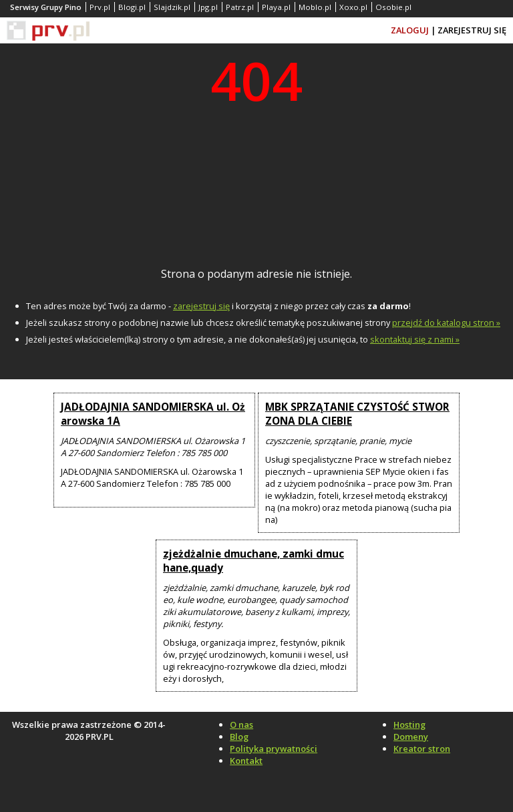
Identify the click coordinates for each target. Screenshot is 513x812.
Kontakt (246, 761)
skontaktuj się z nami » (415, 339)
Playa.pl (276, 7)
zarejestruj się (201, 306)
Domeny (411, 737)
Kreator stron (422, 749)
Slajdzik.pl (172, 7)
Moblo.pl (315, 7)
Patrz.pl (240, 7)
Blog (239, 737)
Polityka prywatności (274, 749)
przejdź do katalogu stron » (446, 323)
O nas (241, 725)
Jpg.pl (208, 7)
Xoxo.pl (353, 7)
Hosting (409, 725)
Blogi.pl (132, 7)
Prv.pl (100, 7)
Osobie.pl (393, 7)
